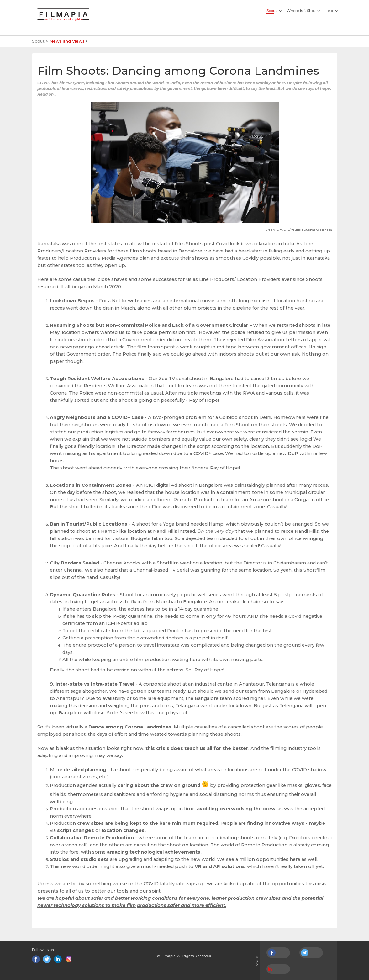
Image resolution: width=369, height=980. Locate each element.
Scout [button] (272, 11)
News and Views (67, 41)
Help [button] (329, 11)
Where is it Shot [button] (301, 11)
